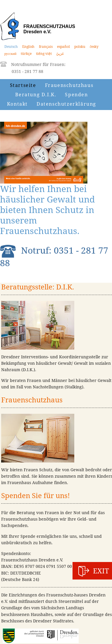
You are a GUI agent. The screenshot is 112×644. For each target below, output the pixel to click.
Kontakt (17, 104)
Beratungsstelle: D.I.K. (38, 287)
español (63, 47)
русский (10, 54)
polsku (80, 47)
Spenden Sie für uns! (36, 495)
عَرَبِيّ (60, 54)
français (46, 47)
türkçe (26, 54)
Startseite (23, 85)
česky (94, 47)
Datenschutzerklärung (66, 104)
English (28, 47)
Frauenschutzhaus (69, 85)
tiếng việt (44, 54)
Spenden (76, 95)
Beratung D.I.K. (36, 95)
